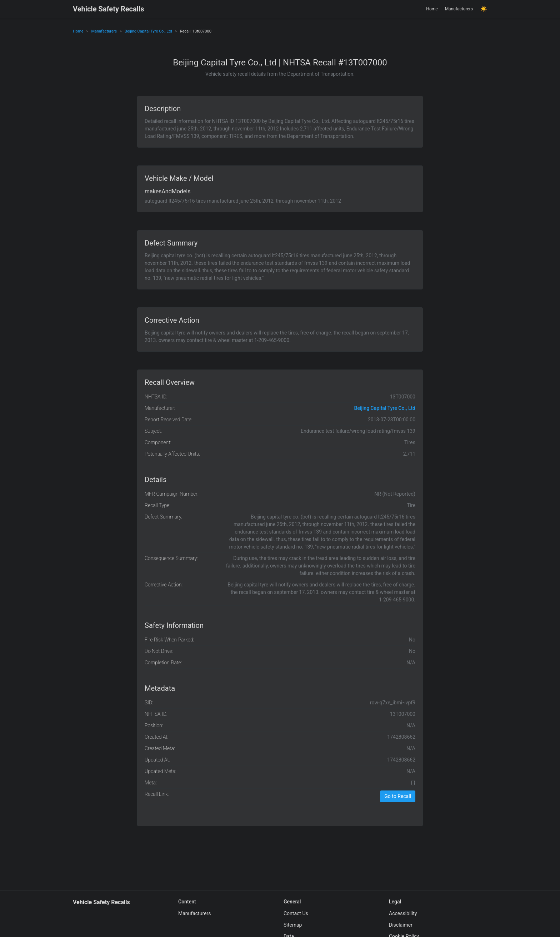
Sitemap (293, 925)
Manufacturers (459, 9)
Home (432, 9)
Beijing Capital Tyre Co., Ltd (148, 31)
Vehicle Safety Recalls (109, 9)
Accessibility (403, 913)
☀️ (484, 9)
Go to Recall (398, 796)
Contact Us (296, 913)
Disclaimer (401, 925)
